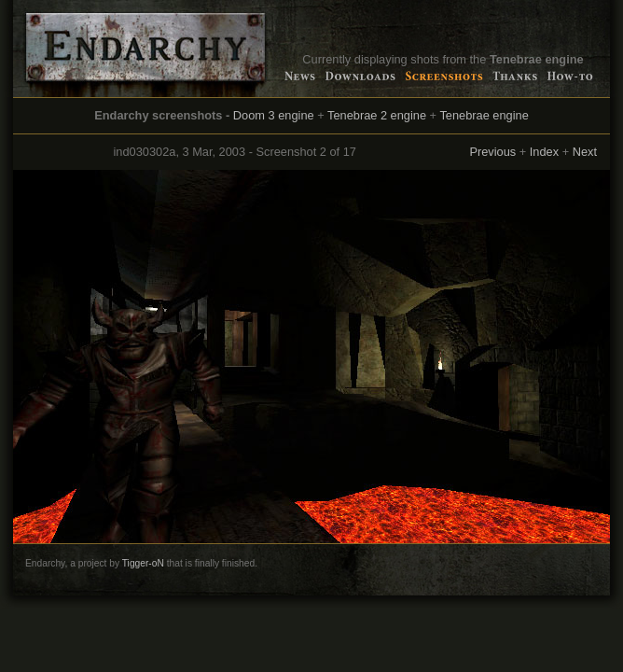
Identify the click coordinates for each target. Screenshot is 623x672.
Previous (492, 152)
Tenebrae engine (484, 115)
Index (544, 152)
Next (585, 152)
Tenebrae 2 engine (377, 115)
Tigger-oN (143, 563)
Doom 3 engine (274, 115)
